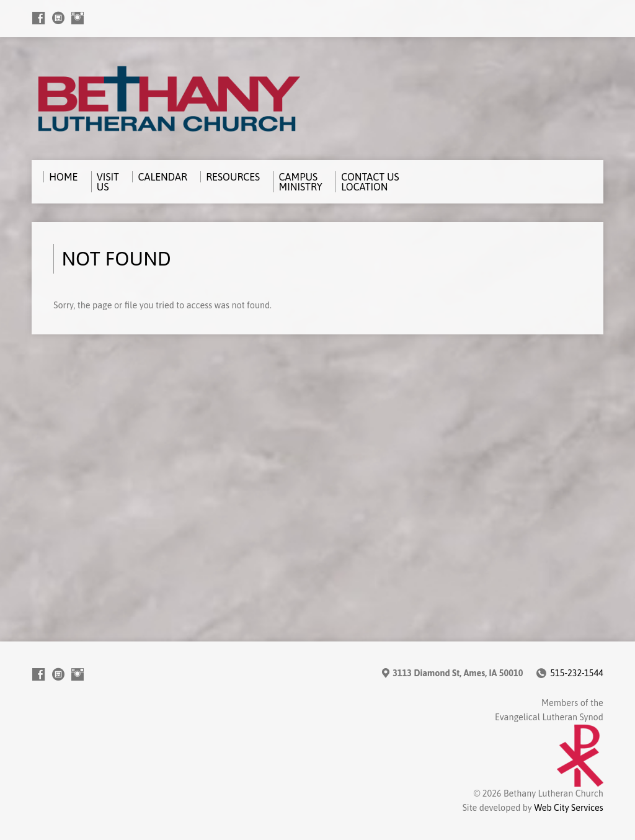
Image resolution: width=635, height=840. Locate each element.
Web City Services (569, 808)
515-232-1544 (576, 673)
